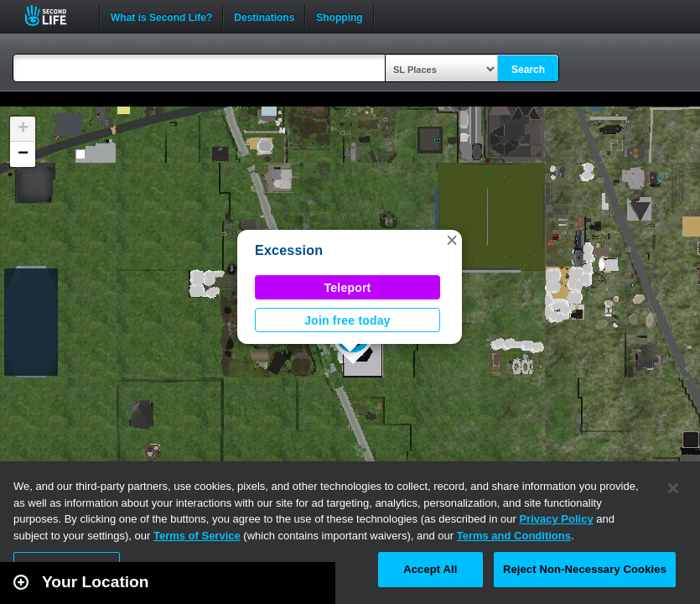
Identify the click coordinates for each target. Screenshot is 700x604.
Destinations (264, 16)
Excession (289, 250)
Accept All (430, 569)
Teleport (348, 288)
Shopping (339, 16)
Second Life (55, 16)
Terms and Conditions (514, 536)
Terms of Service (197, 536)
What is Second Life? (161, 16)
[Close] (673, 488)
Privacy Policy (556, 519)
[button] (452, 240)
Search (528, 70)
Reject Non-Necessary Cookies (585, 569)
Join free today (347, 320)
